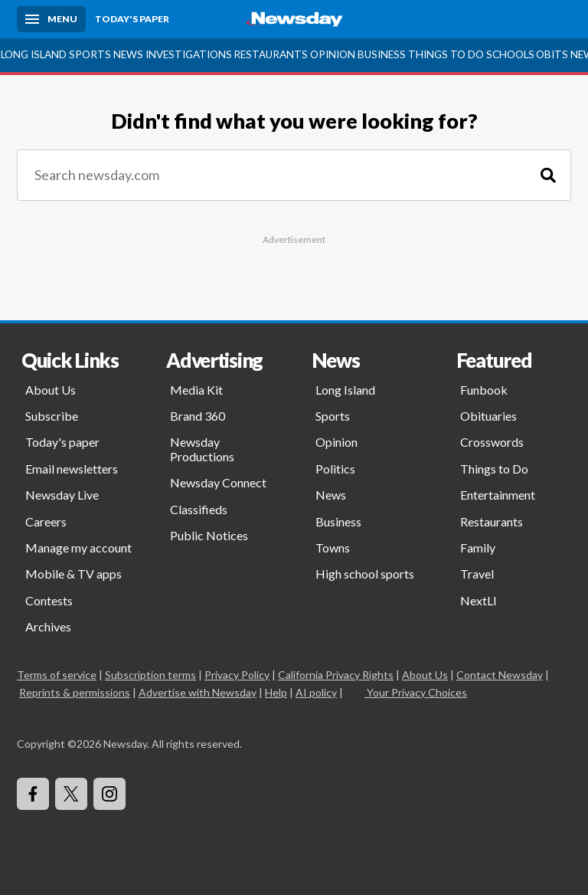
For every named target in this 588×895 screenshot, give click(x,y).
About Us (51, 390)
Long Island (34, 54)
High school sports (365, 574)
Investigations (189, 54)
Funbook (484, 390)
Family (478, 547)
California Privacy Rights (336, 675)
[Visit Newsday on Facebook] (33, 794)
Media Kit (196, 390)
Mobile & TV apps (73, 574)
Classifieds (199, 509)
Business (382, 54)
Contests (49, 600)
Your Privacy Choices (416, 692)
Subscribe (52, 416)
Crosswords (492, 442)
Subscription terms (150, 675)
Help (276, 692)
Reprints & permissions (75, 692)
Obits (552, 54)
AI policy (316, 692)
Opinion (333, 54)
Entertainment (498, 495)
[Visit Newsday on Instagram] (109, 794)
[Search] (548, 175)
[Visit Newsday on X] (71, 794)
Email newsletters (72, 469)
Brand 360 (198, 416)
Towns (333, 547)
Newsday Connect (218, 482)
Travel (477, 574)
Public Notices (209, 535)
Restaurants (271, 54)
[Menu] (51, 19)
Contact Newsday (500, 675)
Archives (48, 626)
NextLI (479, 600)
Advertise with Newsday (198, 692)
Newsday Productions (202, 449)
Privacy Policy (237, 675)
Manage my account (78, 547)
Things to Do (446, 54)
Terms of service (57, 675)
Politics (335, 469)
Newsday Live (62, 495)
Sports (90, 54)
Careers (46, 521)
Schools (510, 54)
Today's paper (62, 442)
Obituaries (488, 416)
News (128, 54)
